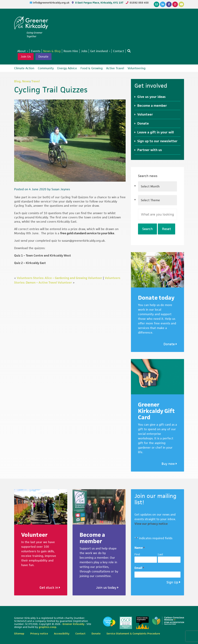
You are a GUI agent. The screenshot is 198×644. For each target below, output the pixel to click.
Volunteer (145, 114)
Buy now (169, 464)
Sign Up (172, 582)
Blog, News (22, 81)
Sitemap (19, 633)
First (137, 554)
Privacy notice (39, 633)
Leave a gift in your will (156, 132)
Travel (36, 81)
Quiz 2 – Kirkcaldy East (30, 263)
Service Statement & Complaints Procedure (133, 633)
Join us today (107, 588)
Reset (167, 229)
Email (139, 568)
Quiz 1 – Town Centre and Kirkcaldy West (43, 255)
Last (160, 554)
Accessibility (62, 633)
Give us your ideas (151, 97)
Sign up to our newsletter (157, 141)
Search (147, 229)
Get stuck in (50, 588)
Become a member (152, 106)
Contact (80, 633)
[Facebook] (169, 4)
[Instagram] (175, 4)
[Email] (157, 4)
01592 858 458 (139, 3)
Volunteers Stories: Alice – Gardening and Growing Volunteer (59, 278)
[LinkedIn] (163, 4)
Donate (43, 57)
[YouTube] (181, 4)
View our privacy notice (151, 524)
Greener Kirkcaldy (31, 24)
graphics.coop (48, 627)
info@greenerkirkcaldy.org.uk (51, 3)
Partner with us (150, 150)
